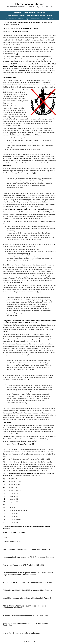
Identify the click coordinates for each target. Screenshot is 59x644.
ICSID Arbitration (16, 527)
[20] (35, 441)
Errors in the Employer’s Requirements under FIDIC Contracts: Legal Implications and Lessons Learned (28, 574)
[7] (16, 231)
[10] (38, 249)
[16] (28, 355)
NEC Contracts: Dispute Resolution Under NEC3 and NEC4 (26, 549)
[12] (32, 260)
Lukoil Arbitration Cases (13, 542)
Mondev (42, 193)
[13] (21, 282)
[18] (48, 420)
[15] (39, 341)
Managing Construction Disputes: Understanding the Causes (27, 582)
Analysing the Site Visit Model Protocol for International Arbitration (26, 624)
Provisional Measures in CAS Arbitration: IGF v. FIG (24, 565)
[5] (40, 206)
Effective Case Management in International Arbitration (25, 615)
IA (34, 641)
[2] (17, 54)
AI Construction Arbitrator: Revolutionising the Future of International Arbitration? (26, 607)
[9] (41, 240)
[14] (39, 292)
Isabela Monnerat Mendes (15, 444)
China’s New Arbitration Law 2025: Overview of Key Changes (27, 590)
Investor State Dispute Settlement (33, 527)
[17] (28, 380)
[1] (20, 44)
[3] (47, 163)
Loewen (18, 195)
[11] (29, 254)
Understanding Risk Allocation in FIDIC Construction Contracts (28, 557)
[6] (43, 218)
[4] (35, 173)
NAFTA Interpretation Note (24, 159)
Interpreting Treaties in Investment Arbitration (22, 633)
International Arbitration (30, 4)
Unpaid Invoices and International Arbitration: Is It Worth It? (27, 598)
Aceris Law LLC (29, 444)
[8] (46, 235)
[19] (17, 434)
